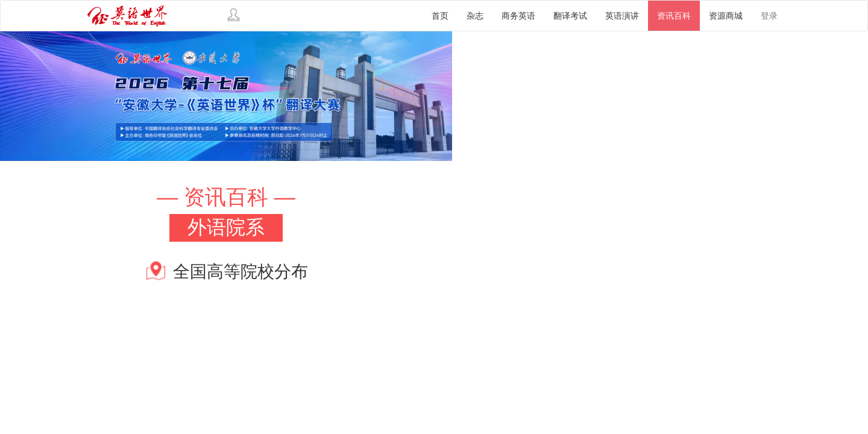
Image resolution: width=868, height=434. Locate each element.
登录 (769, 16)
